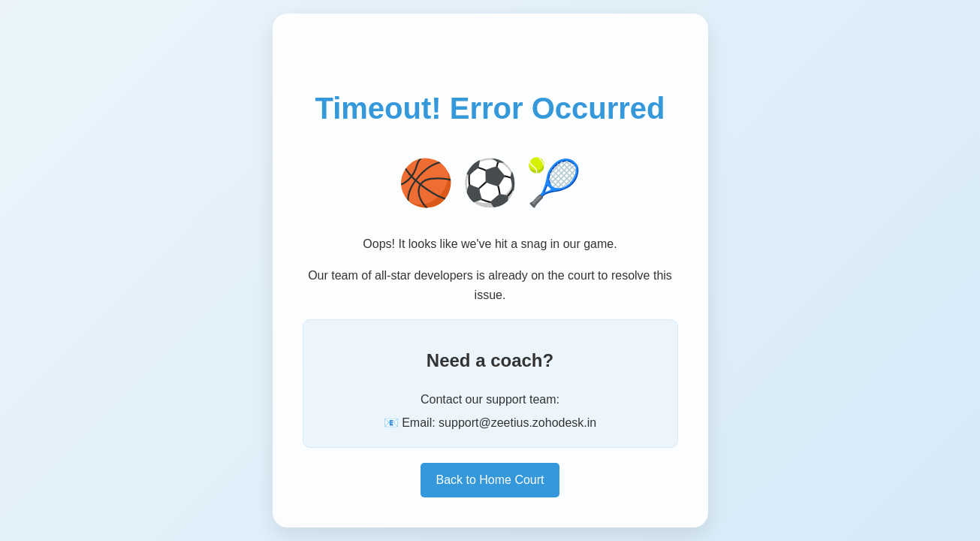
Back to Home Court (490, 480)
